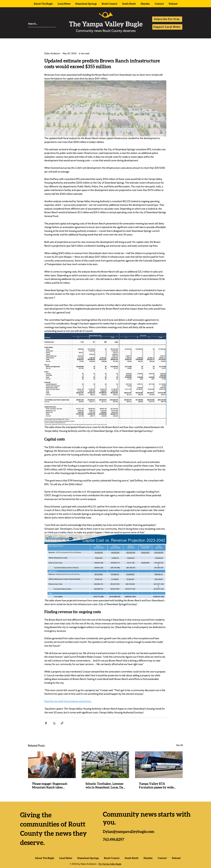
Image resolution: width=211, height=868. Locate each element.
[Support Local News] (167, 27)
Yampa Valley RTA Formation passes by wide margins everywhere (156, 786)
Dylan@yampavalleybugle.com (129, 832)
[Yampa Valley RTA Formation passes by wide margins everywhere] (159, 765)
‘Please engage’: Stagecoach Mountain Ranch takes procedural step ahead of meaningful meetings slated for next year (51, 786)
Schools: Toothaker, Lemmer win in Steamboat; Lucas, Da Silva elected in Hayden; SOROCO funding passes (105, 786)
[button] (167, 19)
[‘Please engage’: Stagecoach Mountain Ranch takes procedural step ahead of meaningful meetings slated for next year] (52, 765)
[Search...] (36, 24)
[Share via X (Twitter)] (54, 723)
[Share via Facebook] (46, 723)
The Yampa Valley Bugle (110, 864)
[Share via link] (62, 723)
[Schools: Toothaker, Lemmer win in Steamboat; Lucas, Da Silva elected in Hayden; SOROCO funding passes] (105, 765)
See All (180, 745)
